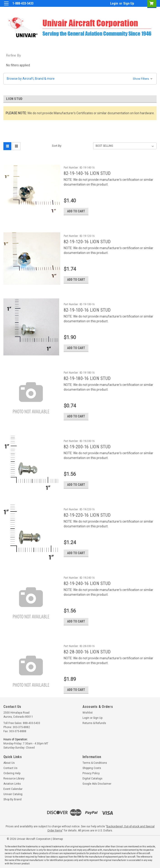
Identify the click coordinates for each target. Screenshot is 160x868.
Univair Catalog (13, 794)
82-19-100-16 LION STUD (87, 310)
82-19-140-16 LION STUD (87, 173)
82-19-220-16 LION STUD (87, 515)
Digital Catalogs (92, 779)
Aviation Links (12, 784)
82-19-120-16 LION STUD (87, 242)
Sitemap (58, 839)
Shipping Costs (92, 768)
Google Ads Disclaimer (97, 784)
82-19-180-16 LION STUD (87, 378)
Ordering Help (12, 773)
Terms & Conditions (95, 763)
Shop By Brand (12, 799)
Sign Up (129, 3)
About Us (9, 763)
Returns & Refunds (94, 723)
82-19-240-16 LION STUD (87, 583)
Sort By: (57, 146)
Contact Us (10, 768)
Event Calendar (13, 789)
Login (114, 3)
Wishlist (88, 713)
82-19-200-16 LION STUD (87, 447)
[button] (80, 79)
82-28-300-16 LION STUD (87, 652)
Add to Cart (76, 211)
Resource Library (14, 779)
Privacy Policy (91, 773)
